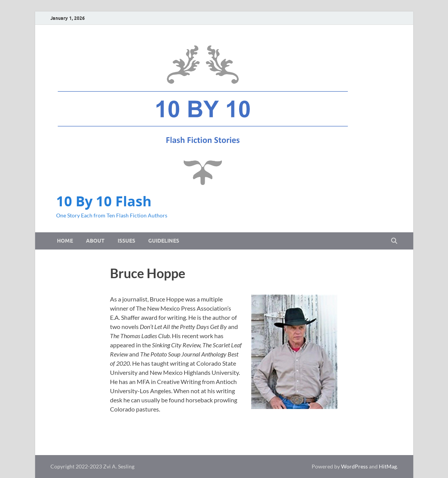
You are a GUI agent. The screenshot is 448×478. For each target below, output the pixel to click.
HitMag (388, 466)
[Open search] (394, 241)
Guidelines (164, 241)
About (95, 241)
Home (65, 241)
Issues (126, 241)
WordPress (354, 466)
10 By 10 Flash (104, 201)
